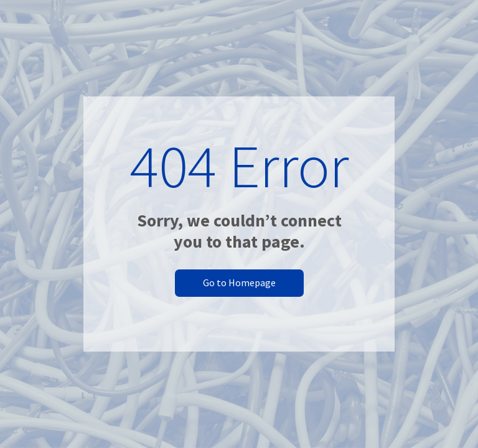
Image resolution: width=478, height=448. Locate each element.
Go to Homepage (239, 282)
